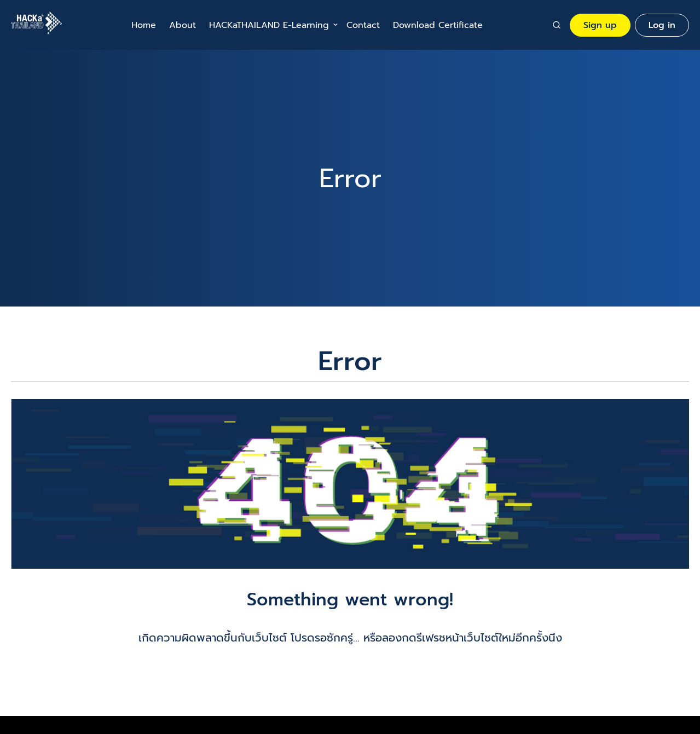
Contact (363, 25)
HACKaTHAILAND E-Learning (269, 25)
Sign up (600, 25)
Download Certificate (438, 25)
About (183, 25)
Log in (662, 25)
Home (144, 25)
